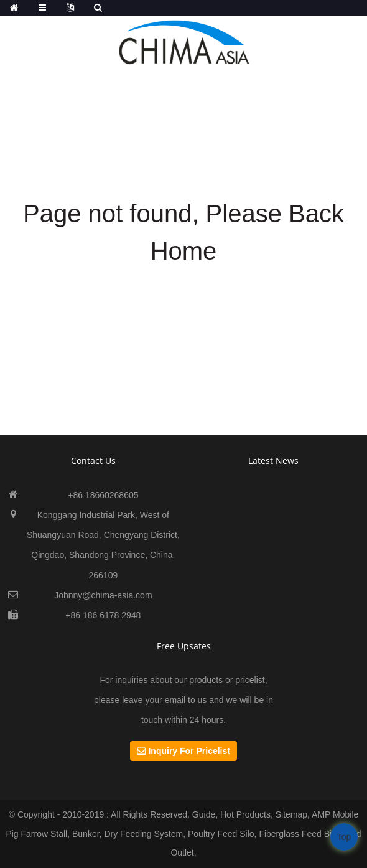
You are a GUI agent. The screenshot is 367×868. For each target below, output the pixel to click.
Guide (204, 814)
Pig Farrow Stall (36, 834)
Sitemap (291, 814)
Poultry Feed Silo (221, 834)
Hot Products (245, 814)
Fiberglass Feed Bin (298, 834)
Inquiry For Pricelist (189, 751)
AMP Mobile (335, 814)
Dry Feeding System (143, 834)
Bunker (86, 834)
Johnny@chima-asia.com (103, 595)
